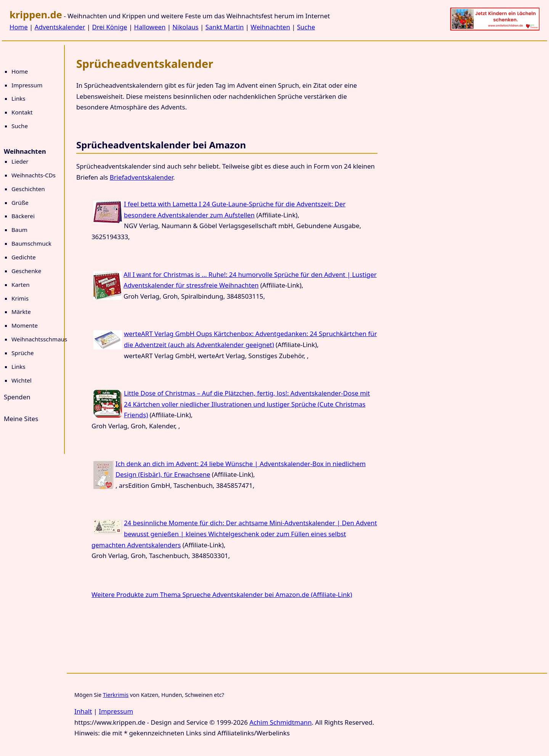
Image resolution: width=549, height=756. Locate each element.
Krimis (20, 298)
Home (19, 27)
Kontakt (22, 112)
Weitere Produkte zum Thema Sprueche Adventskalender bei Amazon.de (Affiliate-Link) (222, 594)
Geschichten (28, 189)
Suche (306, 27)
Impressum (27, 85)
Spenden (17, 397)
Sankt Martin (225, 27)
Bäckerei (23, 216)
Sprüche (23, 353)
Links (18, 98)
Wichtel (22, 380)
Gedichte (24, 257)
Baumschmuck (31, 243)
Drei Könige (109, 27)
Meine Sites (21, 419)
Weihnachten (270, 27)
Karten (21, 285)
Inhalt (83, 711)
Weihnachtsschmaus (39, 339)
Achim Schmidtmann (280, 722)
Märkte (21, 312)
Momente (25, 325)
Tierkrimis (116, 695)
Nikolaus (185, 27)
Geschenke (26, 271)
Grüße (20, 203)
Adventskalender (60, 27)
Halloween (150, 27)
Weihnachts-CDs (34, 175)
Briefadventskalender (141, 177)
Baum (19, 230)
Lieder (20, 161)
